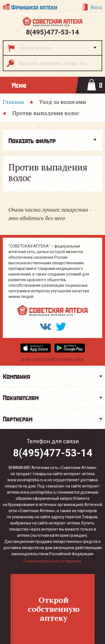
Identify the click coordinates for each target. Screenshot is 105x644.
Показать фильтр (32, 140)
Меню (19, 85)
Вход (96, 7)
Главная (13, 102)
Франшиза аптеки (34, 7)
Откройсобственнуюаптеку (54, 609)
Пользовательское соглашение (53, 561)
